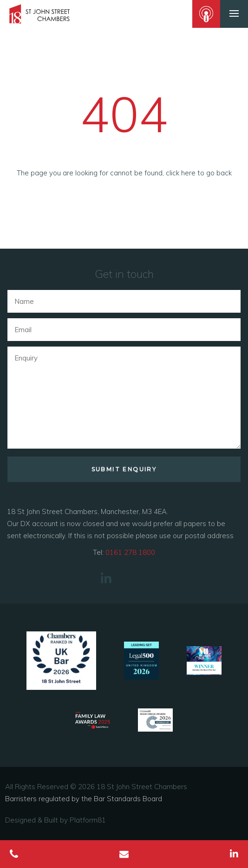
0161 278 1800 (130, 552)
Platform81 (88, 820)
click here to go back (199, 173)
